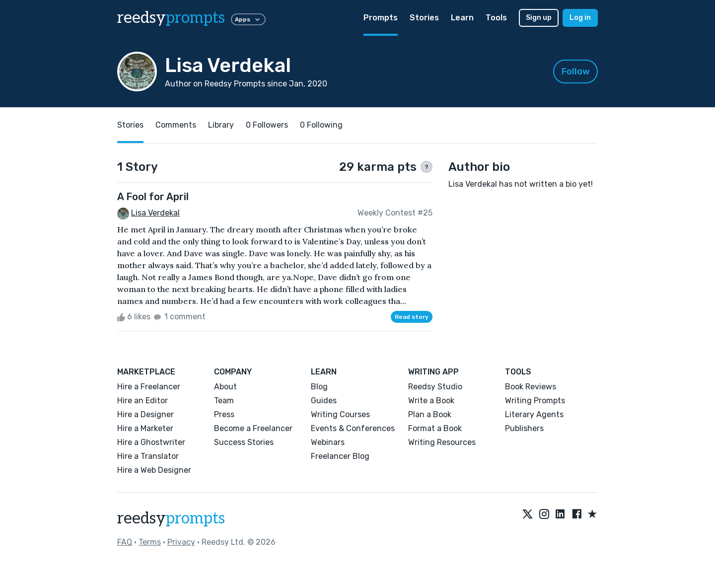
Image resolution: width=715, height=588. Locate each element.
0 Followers (267, 125)
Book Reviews (531, 387)
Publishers (524, 428)
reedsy (171, 518)
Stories (424, 18)
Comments (176, 125)
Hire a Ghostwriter (151, 442)
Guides (324, 401)
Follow (576, 72)
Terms (150, 542)
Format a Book (435, 428)
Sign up (539, 18)
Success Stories (244, 442)
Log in (580, 18)
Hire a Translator (148, 456)
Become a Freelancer (253, 428)
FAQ (125, 542)
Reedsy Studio (435, 387)
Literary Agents (534, 414)
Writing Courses (340, 414)
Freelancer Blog (340, 456)
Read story (412, 317)
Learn (462, 18)
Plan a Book (430, 414)
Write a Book (431, 401)
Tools (496, 18)
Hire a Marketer (145, 428)
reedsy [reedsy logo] (171, 18)
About (225, 387)
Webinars (328, 442)
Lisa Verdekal (155, 213)
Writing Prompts (535, 401)
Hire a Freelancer (149, 387)
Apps (248, 19)
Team (224, 401)
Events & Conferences (353, 428)
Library (221, 125)
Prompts (381, 18)
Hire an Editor (143, 401)
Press (224, 414)
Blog (319, 387)
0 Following (321, 125)
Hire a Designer (145, 414)
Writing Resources (442, 442)
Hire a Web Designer (154, 470)
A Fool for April (153, 197)
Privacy (181, 542)
